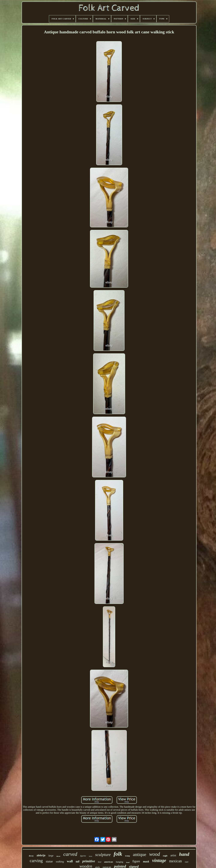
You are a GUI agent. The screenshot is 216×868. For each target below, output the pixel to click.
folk (118, 854)
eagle (165, 856)
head (128, 862)
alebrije (41, 855)
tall (78, 862)
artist (173, 855)
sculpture (103, 855)
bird (100, 862)
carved (70, 854)
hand (184, 854)
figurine (83, 856)
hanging (120, 862)
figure (136, 861)
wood (154, 854)
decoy (31, 856)
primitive (89, 861)
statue (49, 861)
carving (36, 861)
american (108, 862)
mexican (175, 861)
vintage (159, 860)
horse (91, 856)
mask (146, 861)
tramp (127, 856)
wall (70, 861)
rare (187, 862)
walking (60, 862)
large (51, 856)
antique (139, 854)
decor (58, 856)
